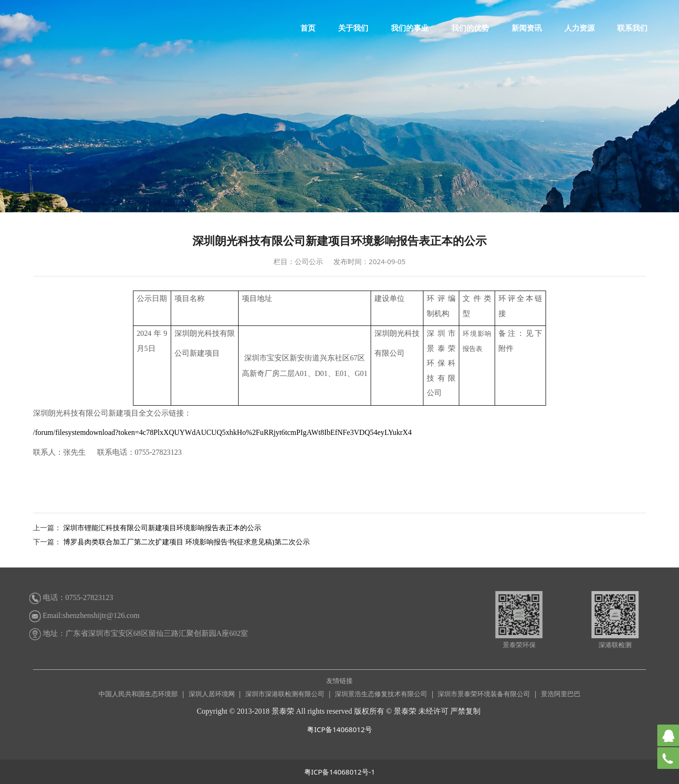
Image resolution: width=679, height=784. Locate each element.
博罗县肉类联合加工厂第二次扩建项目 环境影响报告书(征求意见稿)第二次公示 (186, 542)
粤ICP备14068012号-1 (340, 772)
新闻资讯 (527, 28)
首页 (308, 28)
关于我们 (353, 28)
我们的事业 (410, 28)
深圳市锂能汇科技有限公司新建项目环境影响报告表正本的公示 (162, 527)
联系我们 (632, 28)
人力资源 (580, 28)
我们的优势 (470, 28)
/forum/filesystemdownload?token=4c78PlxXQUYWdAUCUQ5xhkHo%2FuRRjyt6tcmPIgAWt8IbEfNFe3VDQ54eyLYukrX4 (222, 432)
